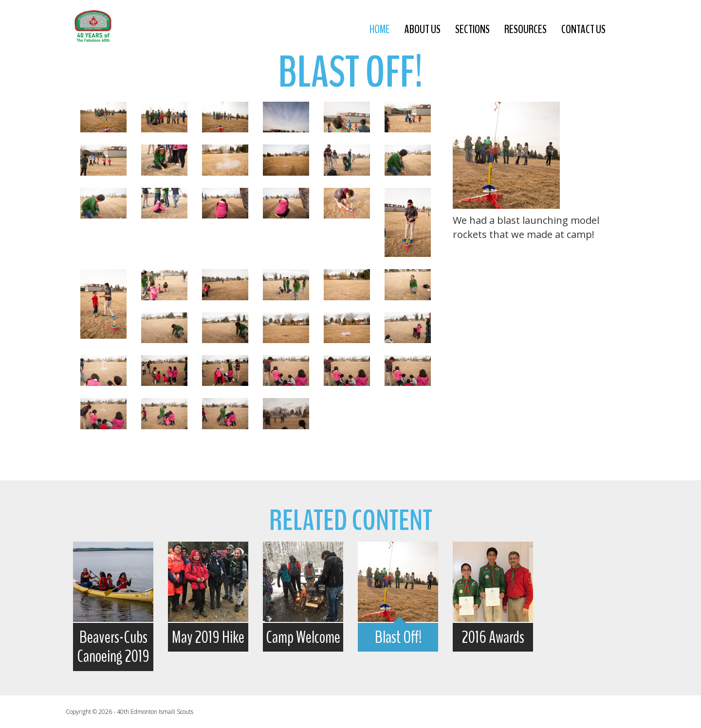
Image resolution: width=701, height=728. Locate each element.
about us (423, 29)
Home (380, 29)
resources (526, 29)
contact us (583, 29)
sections (472, 29)
